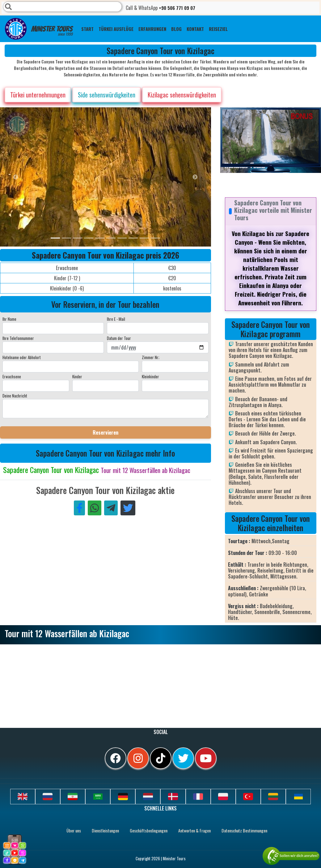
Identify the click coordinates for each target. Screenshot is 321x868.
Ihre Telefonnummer (18, 338)
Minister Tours (39, 29)
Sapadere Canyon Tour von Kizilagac (52, 470)
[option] (124, 177)
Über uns (74, 830)
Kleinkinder (150, 376)
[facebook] (116, 758)
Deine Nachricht (15, 396)
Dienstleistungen (105, 830)
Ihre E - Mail (116, 319)
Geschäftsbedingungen (149, 830)
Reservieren (106, 432)
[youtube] (206, 758)
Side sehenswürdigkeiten (107, 95)
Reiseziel (218, 29)
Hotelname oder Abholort (22, 357)
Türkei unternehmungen (38, 95)
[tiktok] (161, 758)
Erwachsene (12, 376)
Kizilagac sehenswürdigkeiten (182, 95)
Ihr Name (9, 319)
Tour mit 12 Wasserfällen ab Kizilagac (146, 470)
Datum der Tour (119, 338)
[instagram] (138, 758)
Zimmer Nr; (151, 357)
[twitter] (183, 758)
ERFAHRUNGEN (152, 29)
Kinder (77, 376)
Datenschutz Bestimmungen (244, 830)
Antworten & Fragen (194, 830)
